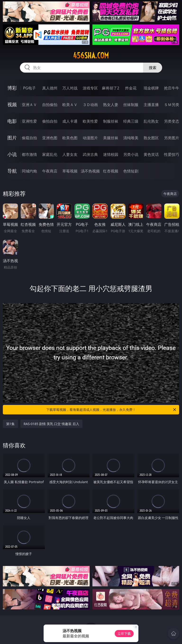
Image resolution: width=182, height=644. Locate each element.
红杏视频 (111, 171)
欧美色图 (70, 138)
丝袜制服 (131, 105)
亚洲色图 (50, 138)
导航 (12, 171)
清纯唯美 (131, 138)
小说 (12, 154)
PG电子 (29, 88)
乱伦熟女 (151, 121)
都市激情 (29, 154)
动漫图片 (90, 138)
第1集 (10, 424)
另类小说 (131, 154)
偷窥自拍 (29, 138)
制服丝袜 (111, 121)
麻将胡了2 (111, 88)
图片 (12, 138)
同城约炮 (29, 171)
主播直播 (151, 105)
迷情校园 (111, 154)
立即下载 (124, 633)
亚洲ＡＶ (29, 105)
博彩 (12, 88)
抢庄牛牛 (172, 88)
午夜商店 (50, 171)
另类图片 (172, 138)
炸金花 (131, 88)
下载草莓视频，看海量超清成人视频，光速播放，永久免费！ (111, 410)
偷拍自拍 (50, 121)
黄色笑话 (151, 154)
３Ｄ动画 (90, 105)
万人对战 (70, 88)
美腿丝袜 (111, 138)
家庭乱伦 (50, 154)
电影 (12, 121)
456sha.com (91, 56)
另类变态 (172, 121)
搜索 (153, 68)
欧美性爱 (90, 121)
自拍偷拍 (50, 105)
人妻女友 (70, 154)
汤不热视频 (90, 171)
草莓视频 (70, 171)
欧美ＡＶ (70, 105)
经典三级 (131, 121)
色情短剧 (131, 171)
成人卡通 (70, 121)
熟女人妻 (111, 105)
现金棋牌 (151, 88)
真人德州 (50, 88)
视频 (12, 104)
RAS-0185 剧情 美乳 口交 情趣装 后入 (51, 424)
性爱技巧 (172, 154)
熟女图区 (151, 138)
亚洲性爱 (29, 121)
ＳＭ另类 (172, 105)
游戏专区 (90, 88)
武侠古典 (90, 154)
